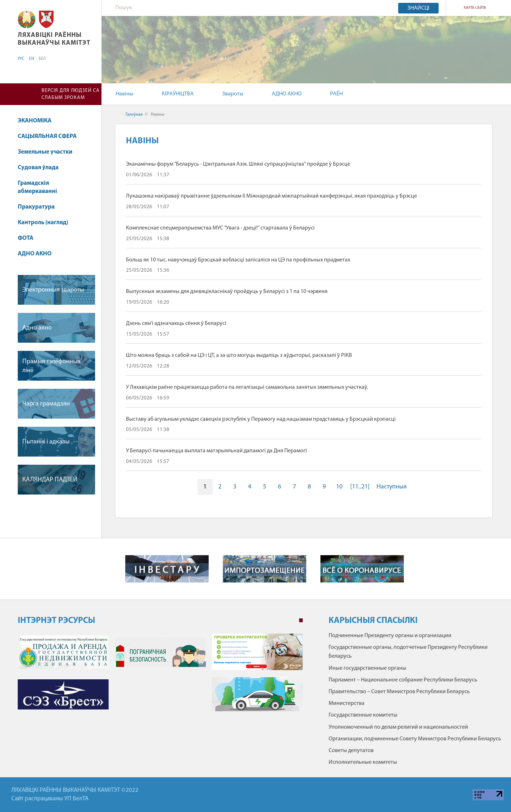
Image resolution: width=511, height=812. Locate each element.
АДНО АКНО (287, 94)
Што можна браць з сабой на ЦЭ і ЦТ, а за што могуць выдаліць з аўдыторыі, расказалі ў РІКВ (239, 355)
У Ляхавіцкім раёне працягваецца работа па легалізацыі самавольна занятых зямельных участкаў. (247, 387)
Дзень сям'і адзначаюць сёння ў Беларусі (176, 324)
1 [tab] (301, 620)
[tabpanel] (160, 676)
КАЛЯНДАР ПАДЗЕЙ (50, 480)
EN (32, 59)
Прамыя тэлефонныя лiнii (51, 366)
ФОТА (26, 238)
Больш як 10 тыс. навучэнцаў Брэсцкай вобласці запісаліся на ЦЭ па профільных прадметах (238, 260)
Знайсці (418, 8)
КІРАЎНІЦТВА (178, 94)
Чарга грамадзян (46, 404)
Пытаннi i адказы (46, 442)
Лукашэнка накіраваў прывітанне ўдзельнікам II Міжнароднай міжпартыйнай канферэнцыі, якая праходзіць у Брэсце (271, 196)
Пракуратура (36, 207)
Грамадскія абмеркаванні (37, 187)
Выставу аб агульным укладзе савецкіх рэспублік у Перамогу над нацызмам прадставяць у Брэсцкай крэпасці (261, 419)
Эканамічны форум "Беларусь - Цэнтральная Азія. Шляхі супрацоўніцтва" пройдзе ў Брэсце (238, 164)
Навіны (125, 94)
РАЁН (336, 94)
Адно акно (37, 328)
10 (339, 487)
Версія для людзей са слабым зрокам (71, 94)
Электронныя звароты (53, 290)
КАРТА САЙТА (475, 8)
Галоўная (134, 115)
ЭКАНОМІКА (35, 121)
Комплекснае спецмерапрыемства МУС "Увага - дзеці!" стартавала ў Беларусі (220, 228)
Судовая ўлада (38, 168)
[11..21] (360, 487)
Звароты (233, 94)
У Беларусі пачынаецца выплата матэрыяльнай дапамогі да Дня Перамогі (216, 451)
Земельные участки (45, 152)
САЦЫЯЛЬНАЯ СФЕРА (47, 136)
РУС (21, 59)
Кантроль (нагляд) (43, 223)
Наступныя (392, 487)
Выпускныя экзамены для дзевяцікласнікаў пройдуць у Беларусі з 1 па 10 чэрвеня (227, 292)
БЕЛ (42, 59)
